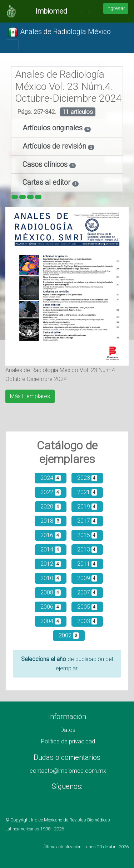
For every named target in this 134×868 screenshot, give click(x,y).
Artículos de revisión (55, 146)
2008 (51, 592)
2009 (87, 578)
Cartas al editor (47, 182)
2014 (51, 549)
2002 (69, 635)
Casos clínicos (46, 164)
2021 (87, 492)
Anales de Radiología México (59, 32)
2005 (87, 607)
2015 (87, 535)
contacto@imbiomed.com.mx (68, 771)
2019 (87, 507)
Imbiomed (51, 11)
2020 (51, 507)
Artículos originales (53, 128)
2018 (51, 521)
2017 (87, 521)
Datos (68, 730)
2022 (51, 492)
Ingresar (116, 8)
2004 (51, 621)
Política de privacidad (68, 741)
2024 (51, 478)
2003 (87, 621)
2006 (51, 607)
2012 (51, 564)
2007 (87, 592)
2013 (87, 549)
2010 (51, 578)
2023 (87, 478)
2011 (87, 564)
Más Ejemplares (30, 396)
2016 (51, 535)
